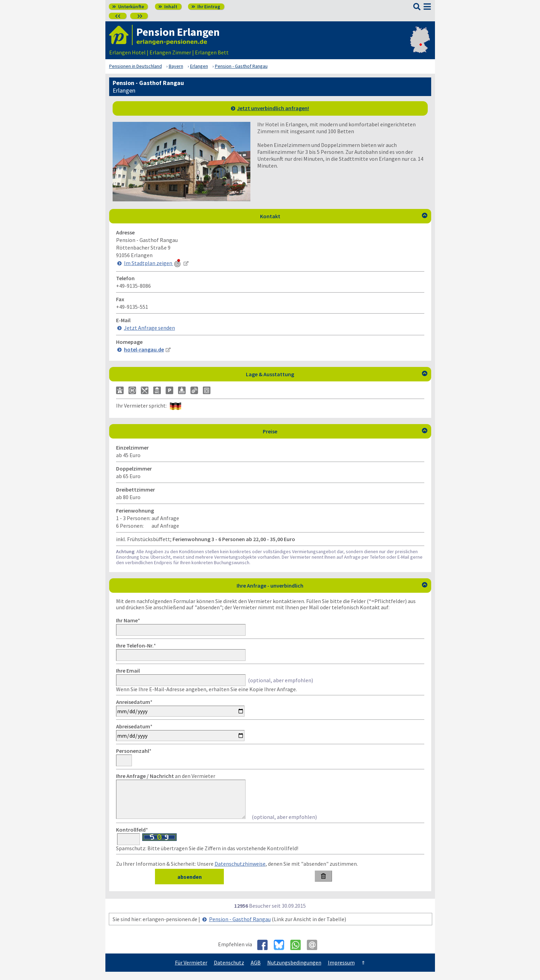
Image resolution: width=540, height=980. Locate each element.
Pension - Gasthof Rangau (240, 927)
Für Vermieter (191, 971)
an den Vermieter (166, 776)
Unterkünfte (128, 7)
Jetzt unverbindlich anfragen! (273, 108)
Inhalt (168, 7)
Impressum (341, 971)
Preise (345, 431)
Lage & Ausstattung (337, 374)
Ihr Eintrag (206, 7)
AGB (256, 971)
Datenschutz (229, 971)
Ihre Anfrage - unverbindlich (332, 586)
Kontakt (344, 216)
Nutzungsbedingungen (294, 971)
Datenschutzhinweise (240, 872)
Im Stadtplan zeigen (153, 263)
